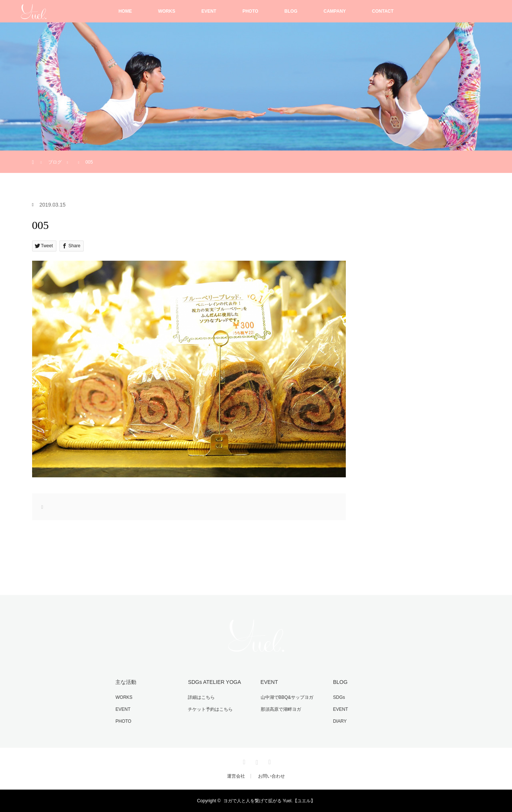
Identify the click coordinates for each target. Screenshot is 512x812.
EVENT (209, 11)
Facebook (243, 761)
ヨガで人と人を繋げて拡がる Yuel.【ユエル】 (269, 801)
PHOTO (250, 11)
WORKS (167, 11)
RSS (269, 761)
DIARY (340, 721)
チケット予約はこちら (210, 709)
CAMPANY (335, 11)
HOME (125, 11)
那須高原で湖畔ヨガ (281, 709)
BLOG (291, 11)
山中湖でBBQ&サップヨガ (287, 697)
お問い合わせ (271, 776)
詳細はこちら (201, 697)
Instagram (256, 761)
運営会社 (236, 776)
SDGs (339, 697)
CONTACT (383, 11)
